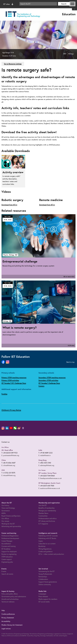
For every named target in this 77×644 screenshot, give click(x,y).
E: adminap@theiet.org (46, 465)
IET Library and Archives (47, 521)
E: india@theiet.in (45, 455)
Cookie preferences (8, 614)
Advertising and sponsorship (11, 526)
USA (3, 470)
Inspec (41, 541)
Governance (6, 511)
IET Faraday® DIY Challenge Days (14, 383)
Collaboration (43, 579)
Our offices (5, 518)
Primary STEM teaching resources (14, 377)
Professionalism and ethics (48, 518)
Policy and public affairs (10, 594)
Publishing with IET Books (47, 538)
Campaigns (42, 594)
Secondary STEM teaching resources (52, 377)
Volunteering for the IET (47, 571)
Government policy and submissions (14, 596)
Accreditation (6, 544)
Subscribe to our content (47, 544)
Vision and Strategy (8, 508)
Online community (45, 584)
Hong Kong (42, 460)
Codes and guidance (45, 551)
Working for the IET (8, 524)
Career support (7, 559)
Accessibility (6, 621)
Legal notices (6, 629)
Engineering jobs (7, 562)
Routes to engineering (9, 554)
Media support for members (48, 599)
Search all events (7, 574)
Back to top (70, 362)
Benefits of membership (47, 508)
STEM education (7, 557)
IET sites (8, 4)
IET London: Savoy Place (47, 473)
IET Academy (6, 549)
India (40, 450)
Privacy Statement (8, 618)
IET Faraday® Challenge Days (49, 383)
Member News (43, 513)
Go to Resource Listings (13, 64)
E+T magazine (43, 524)
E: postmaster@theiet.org (10, 455)
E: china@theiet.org (8, 465)
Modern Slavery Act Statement (12, 625)
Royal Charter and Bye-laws (11, 516)
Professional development (10, 538)
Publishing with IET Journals (48, 536)
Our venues (5, 521)
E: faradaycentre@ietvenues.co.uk (50, 478)
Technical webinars (8, 602)
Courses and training (9, 546)
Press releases (43, 596)
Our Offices (5, 447)
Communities (43, 516)
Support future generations (48, 582)
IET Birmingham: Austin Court (49, 483)
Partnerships (43, 577)
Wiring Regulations (45, 549)
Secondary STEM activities (48, 380)
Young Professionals (45, 574)
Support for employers (9, 551)
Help (3, 610)
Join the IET (43, 505)
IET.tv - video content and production (51, 554)
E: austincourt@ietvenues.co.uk (49, 488)
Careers (41, 386)
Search (64, 4)
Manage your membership (47, 511)
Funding (4, 394)
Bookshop (42, 546)
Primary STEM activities (10, 380)
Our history (5, 505)
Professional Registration (10, 536)
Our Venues (42, 470)
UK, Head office (7, 450)
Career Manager (7, 541)
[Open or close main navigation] (72, 4)
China (4, 460)
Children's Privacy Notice (11, 410)
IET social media (44, 602)
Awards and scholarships (10, 599)
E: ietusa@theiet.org (8, 475)
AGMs (4, 513)
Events (4, 571)
